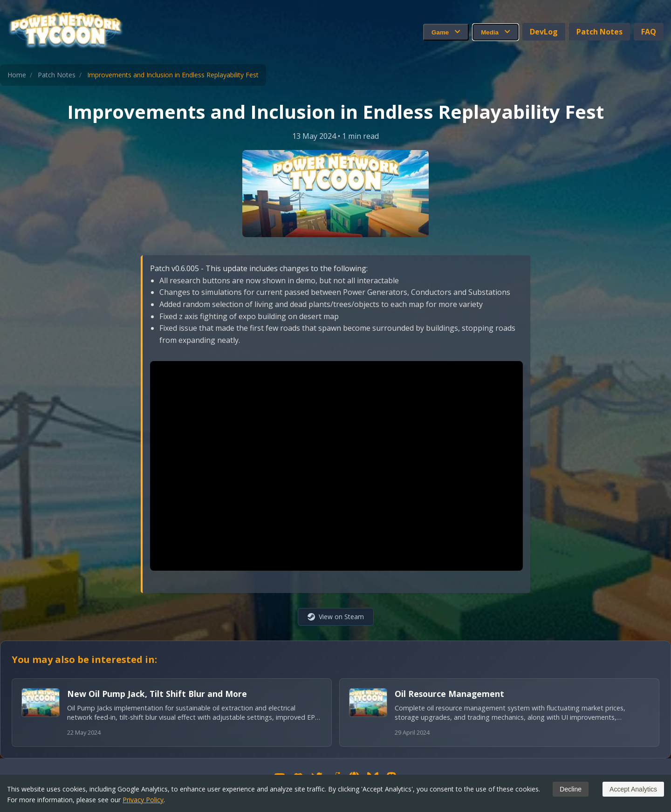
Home (17, 75)
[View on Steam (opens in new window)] (336, 617)
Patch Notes (599, 32)
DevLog (544, 32)
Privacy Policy (143, 800)
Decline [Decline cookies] (571, 789)
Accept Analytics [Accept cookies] (633, 789)
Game (446, 32)
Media (496, 32)
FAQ (649, 32)
